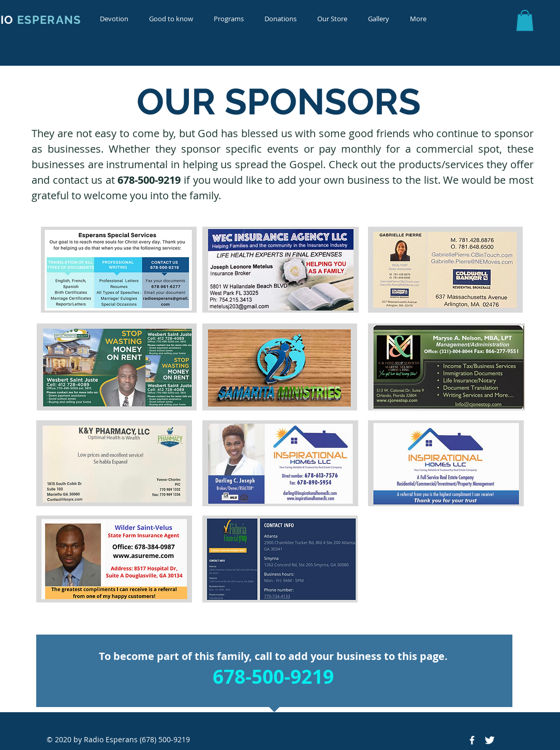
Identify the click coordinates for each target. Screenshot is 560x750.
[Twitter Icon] (490, 740)
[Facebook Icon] (472, 740)
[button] (114, 19)
